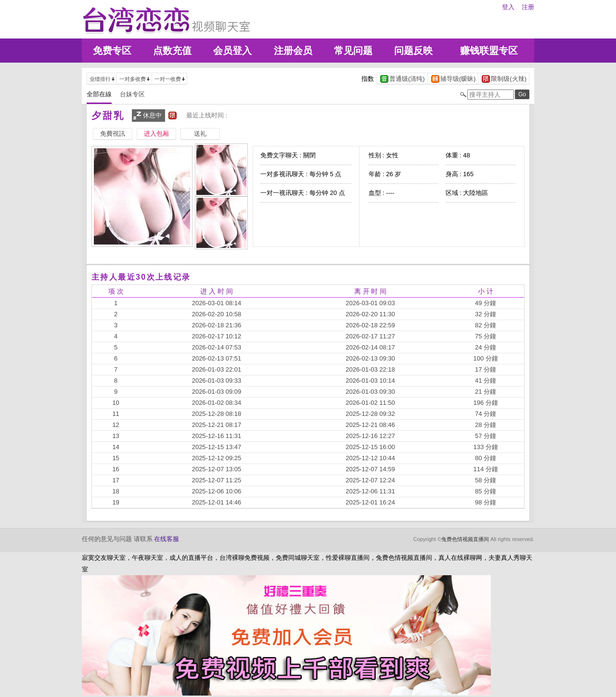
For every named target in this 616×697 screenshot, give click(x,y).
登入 (508, 7)
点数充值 (172, 51)
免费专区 (112, 51)
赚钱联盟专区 (489, 51)
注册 (528, 7)
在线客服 (167, 539)
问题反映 (413, 51)
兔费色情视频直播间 (465, 539)
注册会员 (293, 51)
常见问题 (353, 51)
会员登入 (232, 51)
